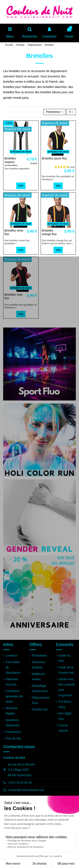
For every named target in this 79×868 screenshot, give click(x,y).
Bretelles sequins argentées (11, 162)
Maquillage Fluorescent (40, 688)
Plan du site (13, 738)
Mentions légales (12, 711)
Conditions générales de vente (14, 696)
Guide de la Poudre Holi (66, 670)
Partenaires (13, 732)
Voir (21, 186)
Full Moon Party (65, 704)
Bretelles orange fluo (49, 232)
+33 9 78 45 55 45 (20, 783)
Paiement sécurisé (12, 682)
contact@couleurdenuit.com (26, 790)
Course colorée (63, 728)
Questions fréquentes (13, 723)
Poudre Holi (40, 709)
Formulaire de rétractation (13, 667)
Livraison (12, 655)
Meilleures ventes (39, 677)
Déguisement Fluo (41, 700)
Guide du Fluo (64, 658)
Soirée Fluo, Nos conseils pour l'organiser (67, 687)
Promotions (39, 655)
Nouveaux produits (39, 665)
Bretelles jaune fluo (54, 158)
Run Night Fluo (65, 716)
